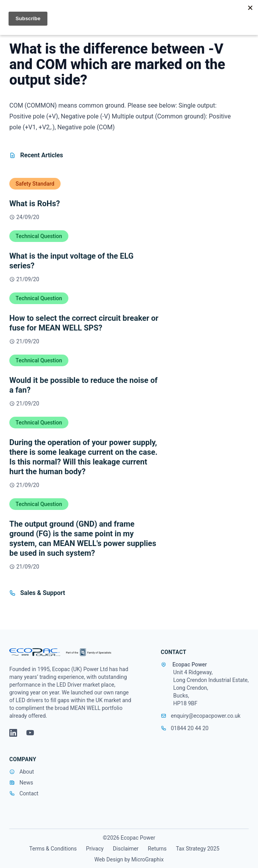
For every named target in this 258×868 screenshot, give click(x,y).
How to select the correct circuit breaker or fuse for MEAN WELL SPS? (84, 323)
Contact (29, 793)
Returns (157, 849)
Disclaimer (126, 849)
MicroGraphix (147, 859)
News (26, 783)
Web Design (109, 859)
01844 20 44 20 (185, 728)
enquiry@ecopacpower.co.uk (201, 716)
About (27, 772)
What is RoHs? (35, 204)
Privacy (95, 849)
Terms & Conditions (53, 849)
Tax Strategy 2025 (198, 849)
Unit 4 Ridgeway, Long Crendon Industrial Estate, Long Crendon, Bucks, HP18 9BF (211, 688)
